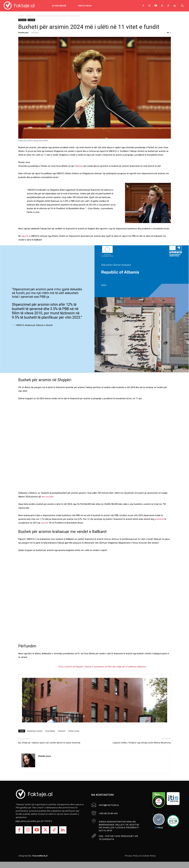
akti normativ (48, 497)
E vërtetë (31, 20)
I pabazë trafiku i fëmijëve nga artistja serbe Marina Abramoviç (142, 743)
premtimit (159, 519)
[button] (182, 6)
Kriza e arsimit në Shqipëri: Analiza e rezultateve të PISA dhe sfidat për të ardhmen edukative (102, 667)
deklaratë (79, 166)
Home (21, 16)
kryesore (62, 731)
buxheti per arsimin (35, 731)
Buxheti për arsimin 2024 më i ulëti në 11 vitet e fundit (89, 27)
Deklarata (30, 16)
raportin (25, 236)
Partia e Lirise (74, 731)
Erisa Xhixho (50, 731)
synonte (45, 523)
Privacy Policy (132, 855)
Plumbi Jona (23, 33)
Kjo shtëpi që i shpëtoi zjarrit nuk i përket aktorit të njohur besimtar (49, 743)
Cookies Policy (148, 855)
